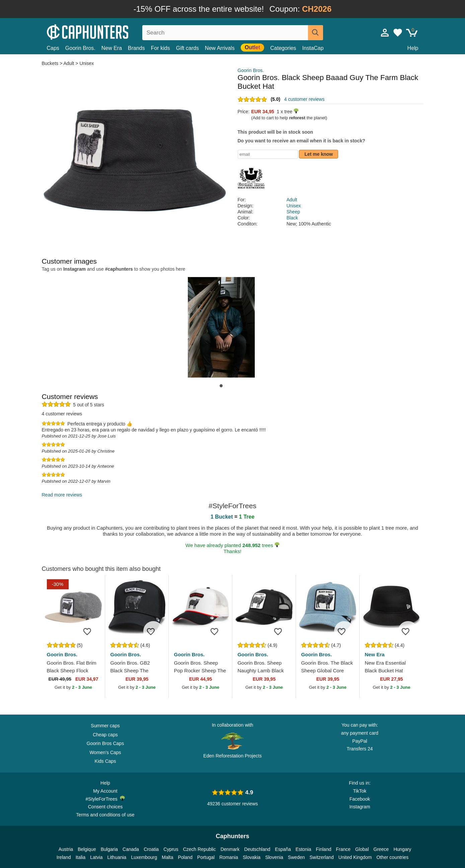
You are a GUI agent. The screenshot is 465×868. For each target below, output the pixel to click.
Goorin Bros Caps (105, 743)
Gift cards (187, 48)
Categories (283, 48)
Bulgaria (109, 849)
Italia (81, 857)
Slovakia (252, 857)
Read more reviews (62, 495)
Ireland (64, 857)
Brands (136, 48)
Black (292, 218)
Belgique (87, 849)
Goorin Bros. (80, 48)
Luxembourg (144, 857)
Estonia (303, 849)
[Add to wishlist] (90, 631)
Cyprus (171, 849)
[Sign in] (385, 32)
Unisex (87, 63)
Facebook (360, 799)
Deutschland (257, 849)
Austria (66, 849)
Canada (131, 849)
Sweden (296, 857)
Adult (69, 63)
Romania (229, 857)
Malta (167, 857)
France (343, 849)
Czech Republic (200, 849)
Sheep (293, 212)
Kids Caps (105, 761)
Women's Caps (105, 752)
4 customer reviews (304, 99)
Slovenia (274, 857)
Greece (381, 849)
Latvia (96, 857)
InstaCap (313, 48)
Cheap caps (105, 735)
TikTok (360, 791)
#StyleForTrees (105, 799)
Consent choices (105, 807)
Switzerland (321, 857)
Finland (324, 849)
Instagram (360, 807)
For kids (161, 48)
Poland (185, 857)
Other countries (392, 857)
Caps (53, 48)
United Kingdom (355, 857)
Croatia (151, 849)
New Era (112, 48)
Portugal (206, 857)
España (283, 849)
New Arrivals (220, 48)
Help (413, 48)
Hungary (402, 849)
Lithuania (117, 857)
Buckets (51, 63)
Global (362, 849)
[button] (221, 386)
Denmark (230, 849)
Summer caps (105, 726)
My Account (105, 791)
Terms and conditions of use (105, 815)
